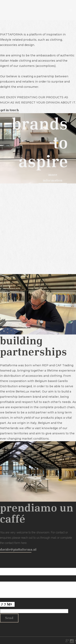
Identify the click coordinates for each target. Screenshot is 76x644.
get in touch (10, 110)
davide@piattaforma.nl (18, 549)
